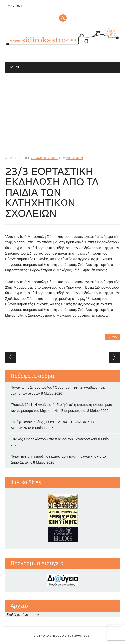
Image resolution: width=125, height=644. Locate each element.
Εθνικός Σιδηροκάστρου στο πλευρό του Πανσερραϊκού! (54, 439)
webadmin (75, 158)
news (113, 337)
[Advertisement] (62, 110)
